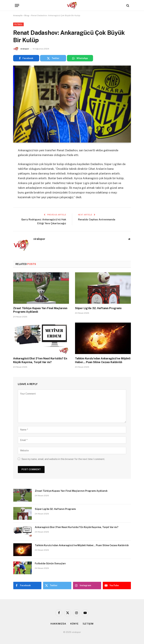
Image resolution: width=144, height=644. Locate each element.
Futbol (18, 24)
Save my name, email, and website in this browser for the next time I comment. (63, 459)
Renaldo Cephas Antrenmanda (97, 219)
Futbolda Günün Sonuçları (50, 563)
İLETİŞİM (88, 624)
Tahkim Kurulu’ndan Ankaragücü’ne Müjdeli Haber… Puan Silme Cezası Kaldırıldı (103, 360)
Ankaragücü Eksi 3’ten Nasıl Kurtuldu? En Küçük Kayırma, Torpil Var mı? (40, 360)
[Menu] (17, 5)
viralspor (25, 49)
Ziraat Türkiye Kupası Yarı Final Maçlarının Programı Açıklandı (40, 310)
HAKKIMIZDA (58, 624)
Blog (27, 15)
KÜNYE (74, 624)
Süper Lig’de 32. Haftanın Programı (98, 308)
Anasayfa (18, 15)
